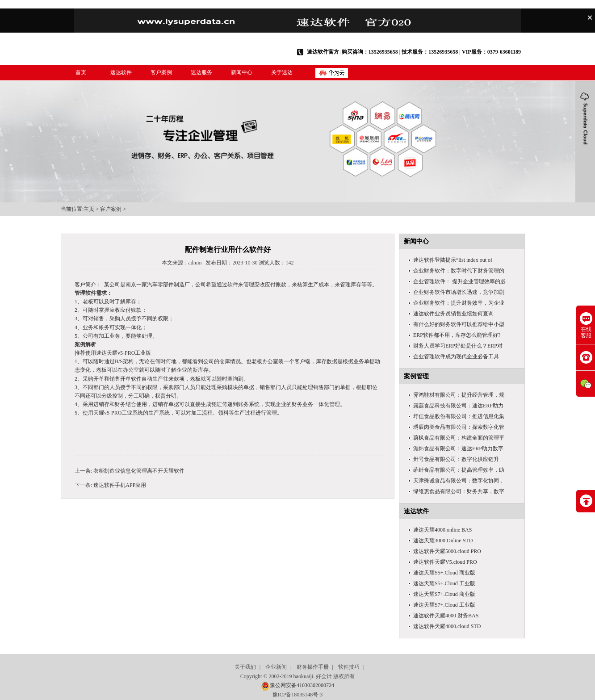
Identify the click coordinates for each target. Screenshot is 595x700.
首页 (81, 72)
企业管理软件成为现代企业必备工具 (456, 356)
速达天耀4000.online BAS (442, 530)
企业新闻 (276, 667)
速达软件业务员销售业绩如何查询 (453, 314)
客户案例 (161, 72)
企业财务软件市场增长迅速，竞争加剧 (459, 292)
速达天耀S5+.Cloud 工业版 (444, 583)
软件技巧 (349, 667)
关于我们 (245, 667)
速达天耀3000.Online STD (443, 541)
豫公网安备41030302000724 (302, 685)
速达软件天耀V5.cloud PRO (445, 562)
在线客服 (586, 325)
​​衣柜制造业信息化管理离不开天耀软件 (139, 471)
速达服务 (201, 72)
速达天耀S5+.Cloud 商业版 (444, 573)
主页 (89, 209)
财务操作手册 (313, 667)
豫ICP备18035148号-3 (298, 695)
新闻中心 (242, 72)
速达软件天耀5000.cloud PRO (447, 551)
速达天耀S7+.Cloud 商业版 (444, 594)
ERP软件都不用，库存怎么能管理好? (457, 335)
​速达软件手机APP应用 (120, 485)
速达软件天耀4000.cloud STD (447, 626)
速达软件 (121, 72)
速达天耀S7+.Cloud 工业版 (444, 605)
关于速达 (282, 72)
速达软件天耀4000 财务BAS (446, 616)
